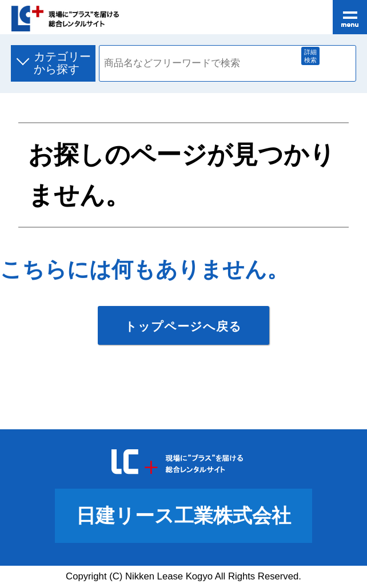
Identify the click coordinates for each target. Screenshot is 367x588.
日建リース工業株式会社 (183, 515)
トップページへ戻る (183, 326)
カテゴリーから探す (62, 63)
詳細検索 (310, 56)
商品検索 (336, 63)
